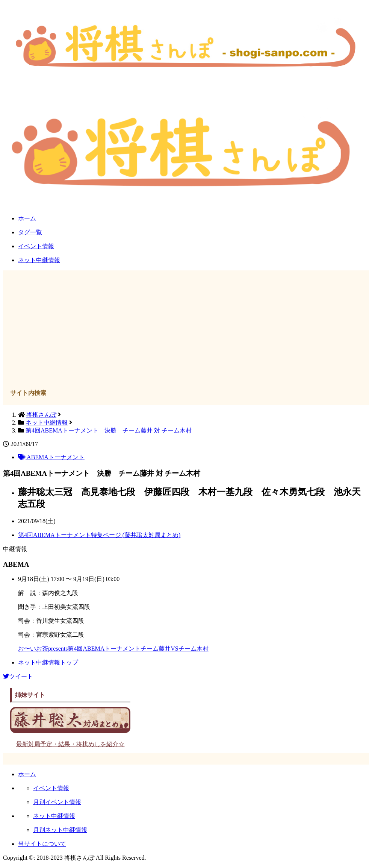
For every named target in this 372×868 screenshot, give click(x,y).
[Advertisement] (186, 331)
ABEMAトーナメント (51, 457)
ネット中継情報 (39, 260)
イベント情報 (36, 246)
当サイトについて (42, 844)
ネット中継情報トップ (48, 662)
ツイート (18, 676)
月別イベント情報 (57, 802)
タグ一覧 (30, 232)
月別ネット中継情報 (60, 830)
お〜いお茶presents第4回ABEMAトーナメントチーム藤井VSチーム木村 (113, 649)
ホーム (27, 218)
